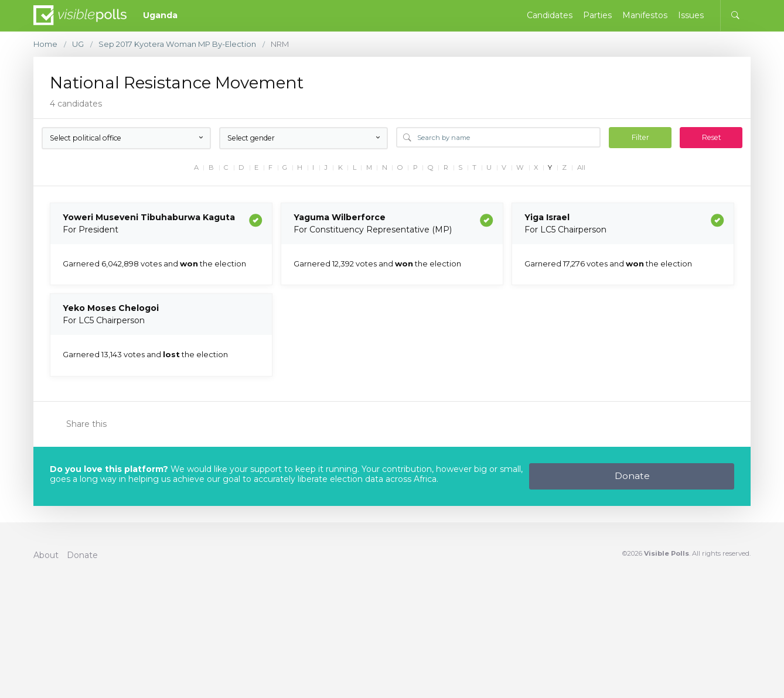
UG (78, 44)
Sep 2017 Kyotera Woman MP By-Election (177, 44)
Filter (640, 137)
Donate (632, 476)
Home (45, 44)
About (46, 555)
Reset (712, 137)
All (581, 168)
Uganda (160, 15)
